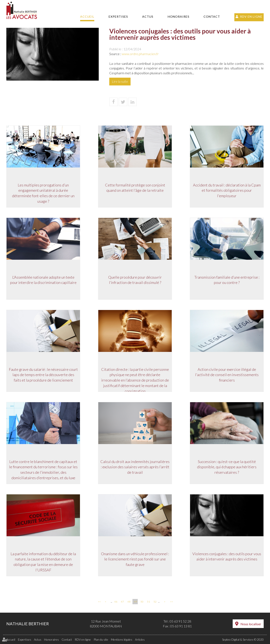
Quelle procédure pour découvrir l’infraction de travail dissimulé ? (135, 280)
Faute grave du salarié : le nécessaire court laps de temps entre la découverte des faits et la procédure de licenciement (43, 375)
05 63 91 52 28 (180, 621)
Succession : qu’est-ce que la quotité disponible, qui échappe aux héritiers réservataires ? (227, 467)
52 (155, 602)
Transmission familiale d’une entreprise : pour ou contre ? (227, 280)
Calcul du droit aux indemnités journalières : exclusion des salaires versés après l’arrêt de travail (135, 467)
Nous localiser (251, 624)
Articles (140, 639)
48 (129, 602)
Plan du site (101, 639)
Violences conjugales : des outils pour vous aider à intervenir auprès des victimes (227, 556)
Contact (212, 17)
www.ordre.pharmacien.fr (140, 54)
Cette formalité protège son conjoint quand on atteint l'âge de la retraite (135, 188)
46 (116, 602)
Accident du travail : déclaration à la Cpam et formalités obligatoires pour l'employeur (227, 190)
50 (142, 602)
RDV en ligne (251, 17)
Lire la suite (120, 81)
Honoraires (179, 17)
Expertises (118, 17)
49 (135, 602)
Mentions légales (122, 639)
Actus (148, 17)
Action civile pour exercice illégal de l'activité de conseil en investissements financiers (227, 375)
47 (122, 602)
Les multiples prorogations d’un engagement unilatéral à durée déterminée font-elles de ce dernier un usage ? (43, 193)
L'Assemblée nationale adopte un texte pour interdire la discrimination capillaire (43, 280)
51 (148, 602)
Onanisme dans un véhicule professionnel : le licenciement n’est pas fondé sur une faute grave (135, 559)
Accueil (87, 17)
